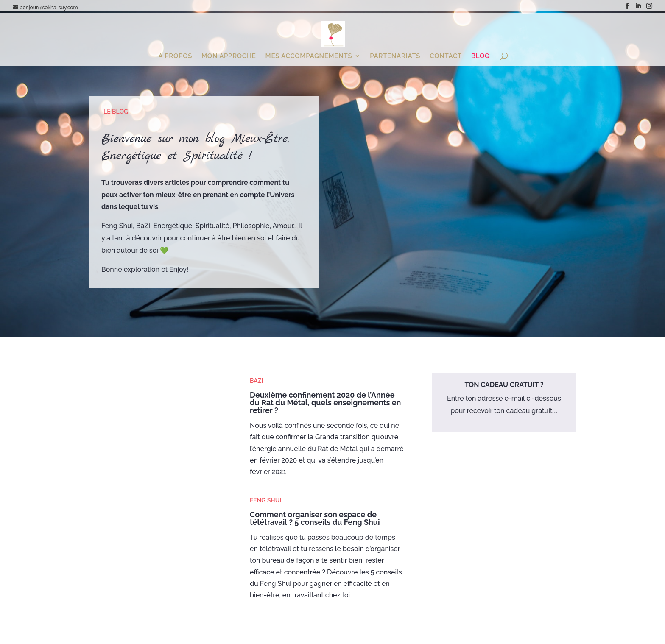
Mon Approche (229, 56)
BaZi (256, 381)
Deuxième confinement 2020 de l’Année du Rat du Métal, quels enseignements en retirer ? (325, 403)
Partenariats (395, 56)
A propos (175, 56)
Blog (481, 56)
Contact (446, 56)
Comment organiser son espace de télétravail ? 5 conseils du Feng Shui (315, 518)
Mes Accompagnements (309, 56)
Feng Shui (265, 500)
